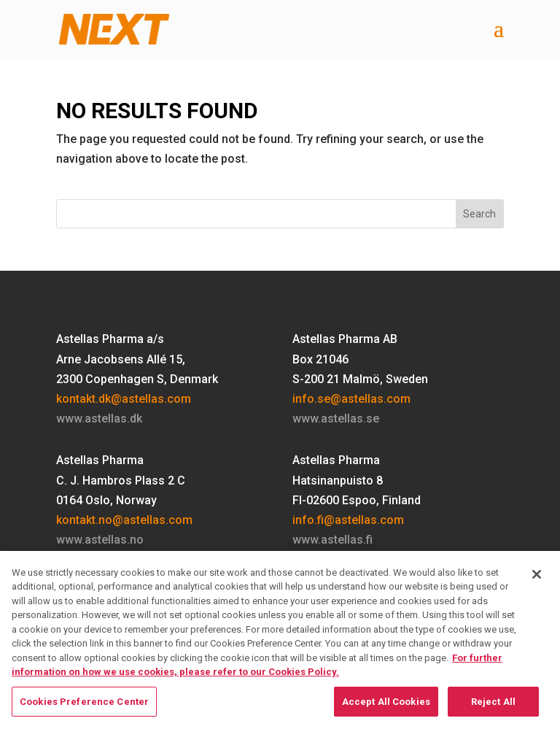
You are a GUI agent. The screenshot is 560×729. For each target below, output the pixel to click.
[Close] (537, 579)
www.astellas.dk (99, 418)
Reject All (493, 707)
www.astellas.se (336, 418)
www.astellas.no (100, 540)
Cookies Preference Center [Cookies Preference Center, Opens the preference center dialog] (84, 707)
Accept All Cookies (386, 707)
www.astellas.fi (332, 540)
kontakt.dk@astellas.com (124, 399)
